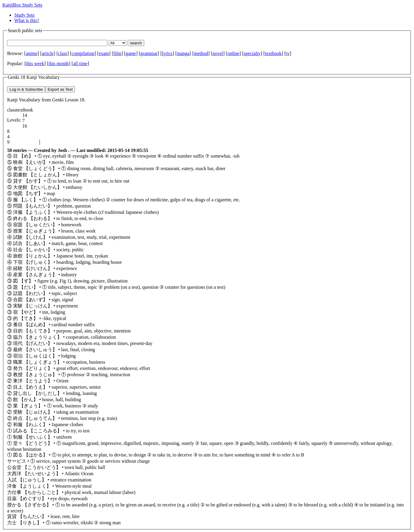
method (201, 53)
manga (183, 53)
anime (32, 53)
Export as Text (60, 89)
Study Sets (24, 15)
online (233, 53)
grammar (149, 53)
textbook (273, 53)
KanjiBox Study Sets (22, 5)
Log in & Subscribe (26, 89)
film (117, 53)
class (63, 53)
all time (80, 63)
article (48, 53)
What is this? (27, 20)
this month (59, 63)
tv (288, 53)
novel (218, 53)
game (131, 53)
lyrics (167, 53)
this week (35, 63)
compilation (83, 53)
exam (104, 53)
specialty (252, 53)
